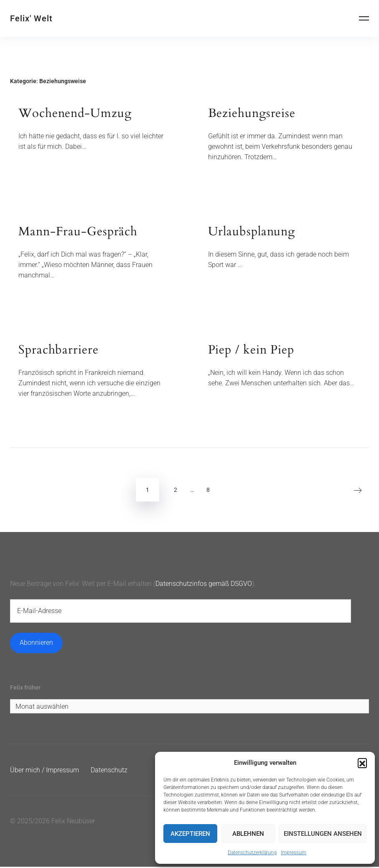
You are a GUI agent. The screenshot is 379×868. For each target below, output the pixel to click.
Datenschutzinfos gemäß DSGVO (204, 584)
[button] (362, 763)
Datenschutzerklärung (252, 853)
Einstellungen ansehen (323, 834)
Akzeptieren (190, 834)
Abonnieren (36, 643)
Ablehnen (248, 834)
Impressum (294, 853)
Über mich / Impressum (45, 771)
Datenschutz (109, 771)
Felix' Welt (31, 18)
